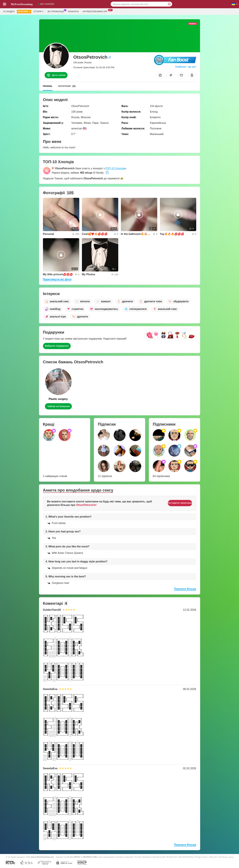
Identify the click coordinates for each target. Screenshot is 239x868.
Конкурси (73, 12)
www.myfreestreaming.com (42, 857)
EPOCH (77, 857)
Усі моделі (9, 12)
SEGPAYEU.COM (90, 857)
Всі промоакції (56, 11)
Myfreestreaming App (96, 11)
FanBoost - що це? (186, 67)
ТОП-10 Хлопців (115, 168)
